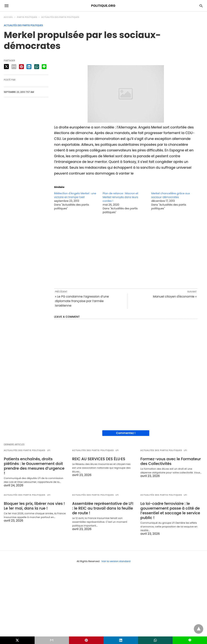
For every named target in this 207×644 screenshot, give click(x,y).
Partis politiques (27, 17)
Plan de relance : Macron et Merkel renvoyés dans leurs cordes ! (121, 197)
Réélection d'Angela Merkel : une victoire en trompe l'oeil (75, 195)
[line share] (44, 67)
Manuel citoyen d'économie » (175, 296)
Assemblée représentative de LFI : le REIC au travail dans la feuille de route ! (103, 508)
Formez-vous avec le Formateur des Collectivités (171, 461)
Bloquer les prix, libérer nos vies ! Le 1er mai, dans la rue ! (34, 506)
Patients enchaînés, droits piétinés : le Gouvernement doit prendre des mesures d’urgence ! (34, 466)
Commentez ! (126, 433)
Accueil (8, 17)
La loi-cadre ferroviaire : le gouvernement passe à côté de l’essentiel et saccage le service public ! (170, 511)
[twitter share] (6, 67)
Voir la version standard (116, 561)
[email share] (14, 67)
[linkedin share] (29, 67)
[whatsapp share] (37, 67)
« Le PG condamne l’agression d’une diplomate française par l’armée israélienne (82, 301)
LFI (49, 450)
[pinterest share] (21, 67)
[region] (126, 251)
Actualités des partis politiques (60, 17)
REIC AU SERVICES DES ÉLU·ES (99, 459)
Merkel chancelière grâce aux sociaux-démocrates (171, 195)
